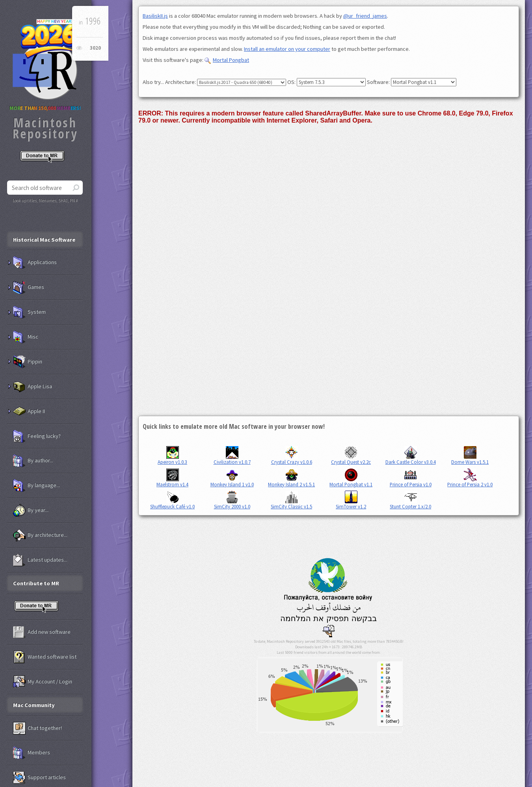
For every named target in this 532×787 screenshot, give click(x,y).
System (29, 312)
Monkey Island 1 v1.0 (232, 478)
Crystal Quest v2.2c (351, 456)
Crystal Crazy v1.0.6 (292, 456)
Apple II (29, 411)
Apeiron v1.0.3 (172, 456)
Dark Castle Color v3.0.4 (411, 456)
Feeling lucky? (37, 436)
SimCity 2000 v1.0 (232, 500)
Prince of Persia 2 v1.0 (470, 478)
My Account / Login (43, 682)
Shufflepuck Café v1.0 (172, 500)
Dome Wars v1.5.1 (470, 456)
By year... (31, 510)
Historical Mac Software (44, 240)
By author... (33, 461)
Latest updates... (40, 560)
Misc (26, 337)
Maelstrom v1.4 (172, 478)
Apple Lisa (33, 387)
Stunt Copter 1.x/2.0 (410, 500)
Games (29, 287)
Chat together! (37, 728)
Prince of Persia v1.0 (411, 478)
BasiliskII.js (155, 16)
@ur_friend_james (365, 16)
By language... (36, 486)
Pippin (28, 362)
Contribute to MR (36, 583)
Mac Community (34, 705)
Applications (35, 262)
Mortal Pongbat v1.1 (351, 478)
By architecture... (40, 535)
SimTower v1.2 (351, 500)
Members (32, 753)
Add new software (42, 632)
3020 (95, 48)
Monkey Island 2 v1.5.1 (291, 478)
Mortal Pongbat (227, 60)
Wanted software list (45, 657)
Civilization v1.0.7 (232, 456)
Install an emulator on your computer (287, 49)
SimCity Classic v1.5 (291, 500)
